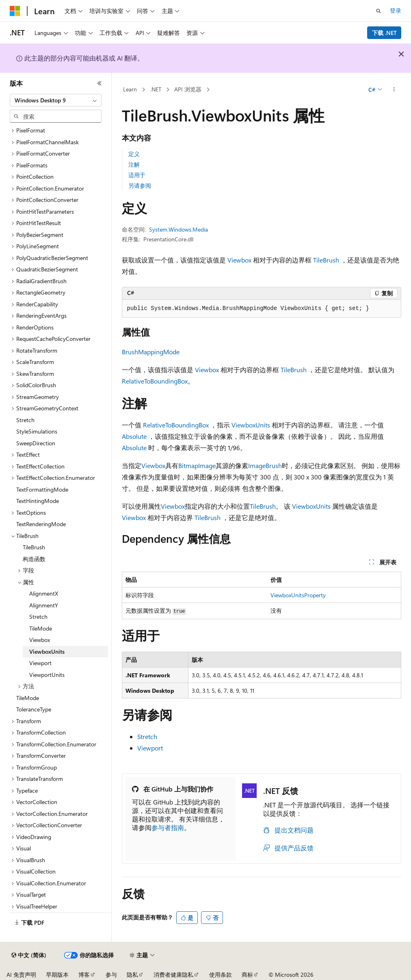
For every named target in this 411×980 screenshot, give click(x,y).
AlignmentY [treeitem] (44, 605)
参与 (111, 975)
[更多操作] (394, 90)
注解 (134, 164)
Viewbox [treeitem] (40, 640)
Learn (130, 89)
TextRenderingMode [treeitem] (41, 524)
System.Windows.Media (178, 229)
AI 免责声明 (21, 975)
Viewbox (239, 260)
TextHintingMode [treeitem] (38, 501)
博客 (84, 975)
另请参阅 (140, 185)
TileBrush (326, 260)
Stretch (147, 736)
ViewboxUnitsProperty (298, 595)
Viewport (150, 748)
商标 (247, 975)
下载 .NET (384, 33)
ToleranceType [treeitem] (34, 709)
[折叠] (100, 83)
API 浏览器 (188, 89)
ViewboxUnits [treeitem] (47, 652)
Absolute (134, 436)
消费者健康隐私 (173, 975)
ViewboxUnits (251, 425)
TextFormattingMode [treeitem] (42, 489)
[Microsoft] (15, 11)
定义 (134, 154)
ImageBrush (265, 465)
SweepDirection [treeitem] (36, 443)
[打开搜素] (379, 11)
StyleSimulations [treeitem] (37, 431)
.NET (156, 89)
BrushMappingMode (151, 352)
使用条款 (221, 975)
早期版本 (57, 975)
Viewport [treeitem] (40, 663)
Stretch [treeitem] (25, 420)
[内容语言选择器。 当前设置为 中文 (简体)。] (29, 955)
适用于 (137, 175)
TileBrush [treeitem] (34, 547)
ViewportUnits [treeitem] (47, 675)
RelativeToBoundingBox (155, 381)
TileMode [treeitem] (41, 628)
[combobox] (56, 100)
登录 (396, 10)
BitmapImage (197, 465)
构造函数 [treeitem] (34, 559)
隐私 (132, 975)
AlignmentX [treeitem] (44, 593)
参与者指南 (168, 827)
